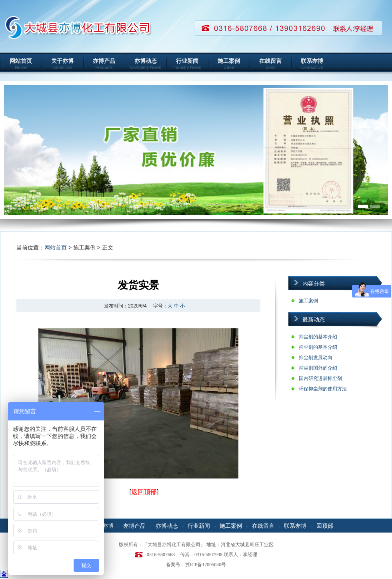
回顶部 (325, 526)
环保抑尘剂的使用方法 (323, 389)
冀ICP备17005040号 (206, 565)
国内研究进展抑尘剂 (320, 378)
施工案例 (229, 64)
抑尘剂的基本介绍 (318, 337)
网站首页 (21, 64)
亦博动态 (146, 64)
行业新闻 (187, 64)
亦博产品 (104, 64)
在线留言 (270, 64)
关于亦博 (62, 64)
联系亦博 (312, 64)
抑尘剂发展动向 (316, 358)
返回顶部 (144, 492)
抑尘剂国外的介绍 (318, 368)
